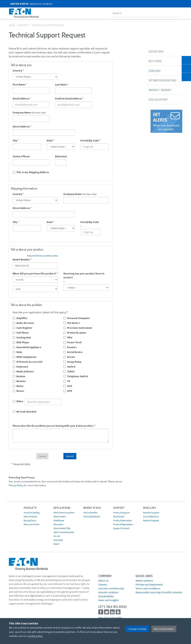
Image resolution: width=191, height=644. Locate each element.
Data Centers (60, 516)
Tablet (69, 371)
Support (23, 25)
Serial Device (73, 352)
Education (58, 524)
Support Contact (121, 528)
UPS (68, 391)
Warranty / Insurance (160, 90)
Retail (56, 544)
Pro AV (57, 536)
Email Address (21, 99)
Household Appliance (27, 347)
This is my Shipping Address (31, 172)
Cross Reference (151, 516)
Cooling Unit (22, 337)
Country (17, 71)
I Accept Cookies (137, 629)
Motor (18, 386)
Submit (70, 456)
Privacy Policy (16, 485)
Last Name (61, 85)
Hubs (18, 352)
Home (12, 25)
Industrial (58, 540)
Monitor (19, 381)
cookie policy (35, 636)
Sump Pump (72, 362)
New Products (30, 516)
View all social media (110, 618)
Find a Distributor (92, 516)
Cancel (42, 456)
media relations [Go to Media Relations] (144, 581)
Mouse (18, 391)
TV (67, 381)
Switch (69, 367)
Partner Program (151, 520)
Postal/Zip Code (90, 140)
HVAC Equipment (24, 357)
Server (69, 357)
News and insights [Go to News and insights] (108, 600)
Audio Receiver (23, 323)
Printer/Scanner (75, 333)
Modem (19, 376)
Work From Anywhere (64, 513)
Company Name (22, 112)
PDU (68, 337)
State (50, 140)
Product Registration (123, 524)
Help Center (155, 61)
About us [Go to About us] (103, 581)
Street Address (21, 126)
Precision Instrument (78, 328)
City (15, 140)
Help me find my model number (42, 256)
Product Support (121, 513)
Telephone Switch (76, 376)
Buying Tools (30, 520)
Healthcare (59, 520)
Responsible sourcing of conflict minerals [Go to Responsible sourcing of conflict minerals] (159, 592)
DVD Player (21, 342)
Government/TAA (62, 528)
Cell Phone (21, 333)
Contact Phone (21, 156)
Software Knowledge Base (162, 80)
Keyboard (20, 367)
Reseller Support (158, 99)
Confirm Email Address (68, 99)
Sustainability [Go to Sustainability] (106, 596)
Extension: (61, 156)
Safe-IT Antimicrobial (64, 532)
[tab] (165, 51)
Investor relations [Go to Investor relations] (108, 592)
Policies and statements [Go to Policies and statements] (149, 584)
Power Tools (73, 342)
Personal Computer (77, 318)
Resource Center (32, 524)
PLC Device (72, 323)
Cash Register (22, 328)
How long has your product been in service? (84, 275)
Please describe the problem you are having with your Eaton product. (53, 426)
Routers (70, 347)
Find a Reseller (90, 513)
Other (15, 401)
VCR (68, 386)
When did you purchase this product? (34, 273)
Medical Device (23, 371)
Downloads (155, 71)
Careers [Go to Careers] (103, 584)
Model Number (21, 260)
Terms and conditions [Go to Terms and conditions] (148, 588)
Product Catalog (32, 513)
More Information (164, 629)
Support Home (156, 51)
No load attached (24, 412)
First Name (19, 85)
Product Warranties (123, 520)
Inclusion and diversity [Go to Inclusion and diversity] (111, 588)
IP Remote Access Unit (28, 362)
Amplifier (20, 318)
